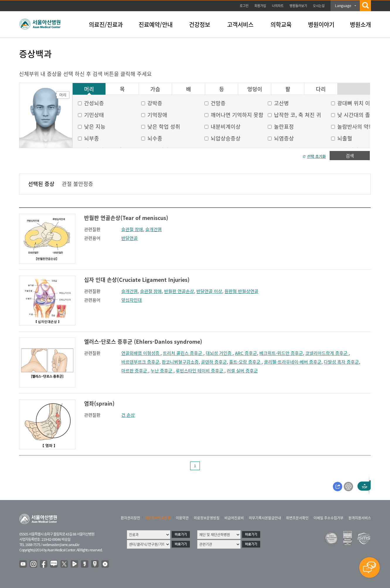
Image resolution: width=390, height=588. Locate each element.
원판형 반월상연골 (241, 291)
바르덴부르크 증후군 (140, 362)
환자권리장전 (130, 518)
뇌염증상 (284, 138)
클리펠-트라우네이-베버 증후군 (293, 362)
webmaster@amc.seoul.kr (61, 545)
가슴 (155, 89)
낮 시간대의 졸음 (356, 115)
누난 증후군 (162, 371)
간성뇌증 (94, 103)
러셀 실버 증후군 (242, 371)
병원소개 (360, 24)
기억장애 (157, 115)
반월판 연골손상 (179, 291)
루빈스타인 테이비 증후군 (200, 371)
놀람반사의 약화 (355, 127)
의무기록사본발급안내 (265, 518)
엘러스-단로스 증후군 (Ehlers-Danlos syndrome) (143, 342)
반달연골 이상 (209, 291)
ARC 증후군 (246, 353)
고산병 (281, 103)
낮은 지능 (95, 127)
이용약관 (182, 518)
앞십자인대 (132, 300)
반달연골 (130, 238)
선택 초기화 (316, 156)
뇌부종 (92, 138)
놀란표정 (284, 127)
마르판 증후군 (135, 371)
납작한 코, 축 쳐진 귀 (298, 115)
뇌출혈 (345, 138)
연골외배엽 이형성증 (141, 353)
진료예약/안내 (156, 24)
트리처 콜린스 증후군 (183, 353)
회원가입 (260, 6)
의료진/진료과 (106, 24)
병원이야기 (321, 24)
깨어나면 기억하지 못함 (237, 115)
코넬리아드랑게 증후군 (327, 353)
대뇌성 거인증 (219, 353)
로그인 (244, 6)
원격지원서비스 (360, 518)
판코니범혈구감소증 (180, 362)
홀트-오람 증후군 (245, 362)
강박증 (155, 103)
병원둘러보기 (298, 6)
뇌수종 (155, 138)
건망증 (218, 103)
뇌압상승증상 (226, 138)
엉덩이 (255, 89)
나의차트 (278, 6)
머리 (89, 89)
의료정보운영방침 (207, 518)
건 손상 (128, 415)
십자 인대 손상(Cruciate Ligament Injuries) (137, 280)
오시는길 (319, 6)
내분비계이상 (226, 127)
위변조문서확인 (297, 518)
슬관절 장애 (132, 229)
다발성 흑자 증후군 (341, 362)
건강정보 (200, 24)
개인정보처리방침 (158, 518)
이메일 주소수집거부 (328, 518)
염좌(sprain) (99, 403)
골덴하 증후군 (214, 362)
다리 (321, 89)
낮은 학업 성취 (164, 127)
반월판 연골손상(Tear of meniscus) (126, 218)
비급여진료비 (234, 518)
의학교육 (281, 24)
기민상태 (94, 115)
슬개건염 (154, 229)
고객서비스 (240, 24)
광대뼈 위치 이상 (356, 103)
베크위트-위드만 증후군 (281, 353)
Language (343, 6)
